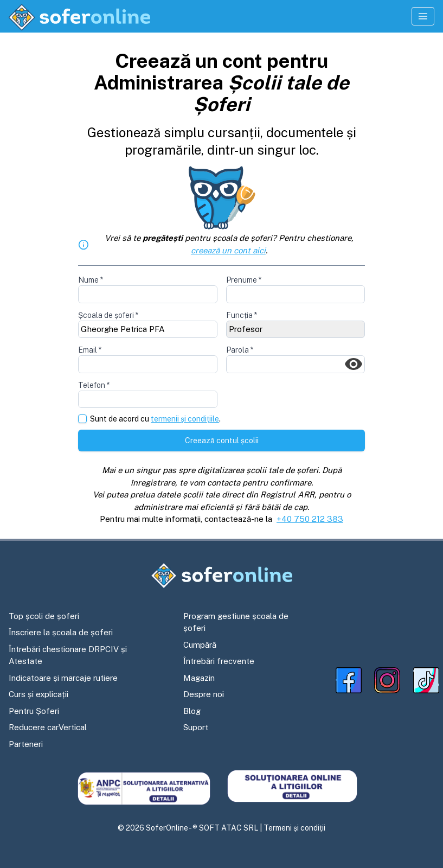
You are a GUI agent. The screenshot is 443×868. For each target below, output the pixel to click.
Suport (196, 727)
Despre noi (204, 694)
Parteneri (26, 744)
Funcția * (242, 315)
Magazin (199, 678)
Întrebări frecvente (219, 661)
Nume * (91, 280)
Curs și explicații (38, 694)
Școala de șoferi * (108, 315)
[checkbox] (82, 419)
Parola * (240, 350)
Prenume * (244, 280)
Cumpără (200, 645)
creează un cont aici (228, 250)
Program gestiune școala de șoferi (236, 622)
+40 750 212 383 (310, 519)
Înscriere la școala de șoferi (61, 632)
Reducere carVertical (48, 727)
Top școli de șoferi (44, 616)
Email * (90, 350)
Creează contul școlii (222, 441)
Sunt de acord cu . (155, 419)
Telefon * (94, 385)
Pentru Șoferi (34, 711)
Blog (192, 711)
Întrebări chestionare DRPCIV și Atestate (68, 655)
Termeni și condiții (294, 828)
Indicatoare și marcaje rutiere (63, 678)
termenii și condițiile (185, 419)
